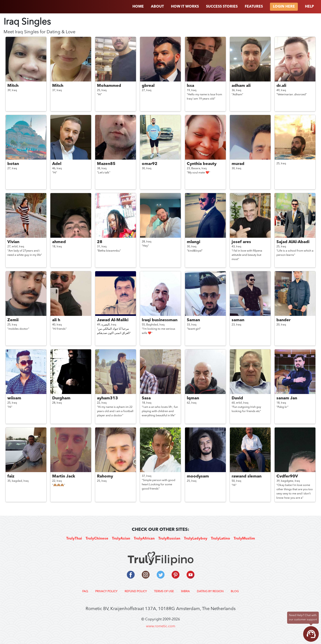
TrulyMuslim (244, 539)
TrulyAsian (121, 539)
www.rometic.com (161, 626)
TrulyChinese (97, 539)
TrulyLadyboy (196, 539)
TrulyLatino (220, 539)
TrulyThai (74, 539)
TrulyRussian (169, 539)
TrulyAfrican (144, 539)
